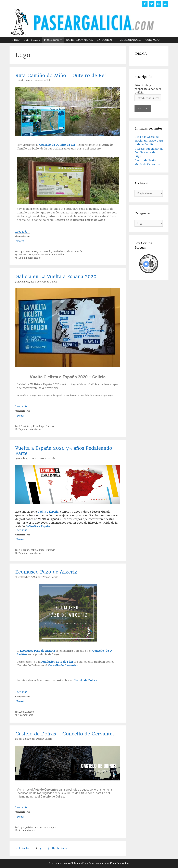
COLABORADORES (131, 40)
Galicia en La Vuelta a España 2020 (56, 277)
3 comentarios (27, 830)
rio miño (59, 255)
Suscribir (143, 108)
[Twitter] (152, 4)
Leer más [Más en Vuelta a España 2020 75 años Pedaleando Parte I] (21, 530)
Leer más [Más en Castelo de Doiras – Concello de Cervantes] (21, 807)
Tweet (20, 241)
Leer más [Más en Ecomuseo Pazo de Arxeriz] (21, 692)
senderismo (59, 252)
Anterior (23, 848)
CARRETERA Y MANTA (79, 40)
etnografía (34, 255)
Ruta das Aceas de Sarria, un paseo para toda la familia (149, 141)
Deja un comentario (30, 258)
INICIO (16, 40)
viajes (52, 827)
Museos (29, 712)
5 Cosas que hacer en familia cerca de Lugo (149, 152)
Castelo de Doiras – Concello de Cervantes (65, 734)
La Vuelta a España (38, 526)
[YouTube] (165, 4)
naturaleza (31, 252)
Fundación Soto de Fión (57, 662)
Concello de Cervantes (62, 665)
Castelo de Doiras (85, 680)
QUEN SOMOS (32, 40)
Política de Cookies (118, 863)
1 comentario (26, 715)
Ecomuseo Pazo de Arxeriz (46, 572)
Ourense (50, 426)
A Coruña (24, 426)
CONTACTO (152, 40)
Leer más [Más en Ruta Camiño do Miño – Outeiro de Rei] (21, 232)
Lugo (21, 252)
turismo (44, 827)
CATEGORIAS (107, 40)
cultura (22, 255)
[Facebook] (145, 4)
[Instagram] (158, 4)
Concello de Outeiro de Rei (57, 145)
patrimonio (45, 252)
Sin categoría (74, 252)
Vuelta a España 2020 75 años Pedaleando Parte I (64, 451)
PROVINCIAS (54, 40)
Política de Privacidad (92, 863)
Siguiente (59, 848)
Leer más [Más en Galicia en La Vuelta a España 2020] (21, 406)
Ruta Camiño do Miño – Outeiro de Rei (61, 76)
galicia (34, 426)
